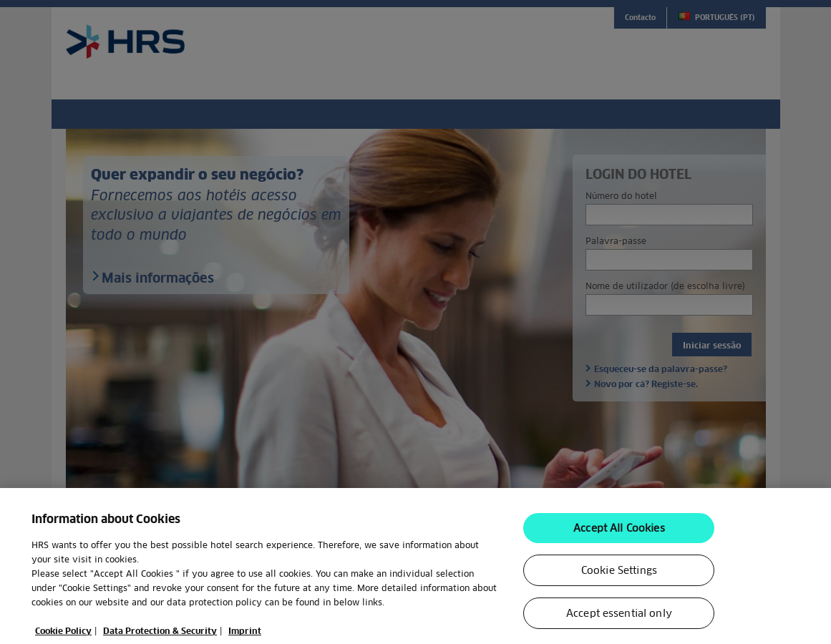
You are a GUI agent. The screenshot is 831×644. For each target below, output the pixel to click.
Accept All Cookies (619, 532)
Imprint (245, 635)
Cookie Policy (63, 635)
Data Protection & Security (160, 635)
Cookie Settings (619, 575)
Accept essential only (619, 618)
